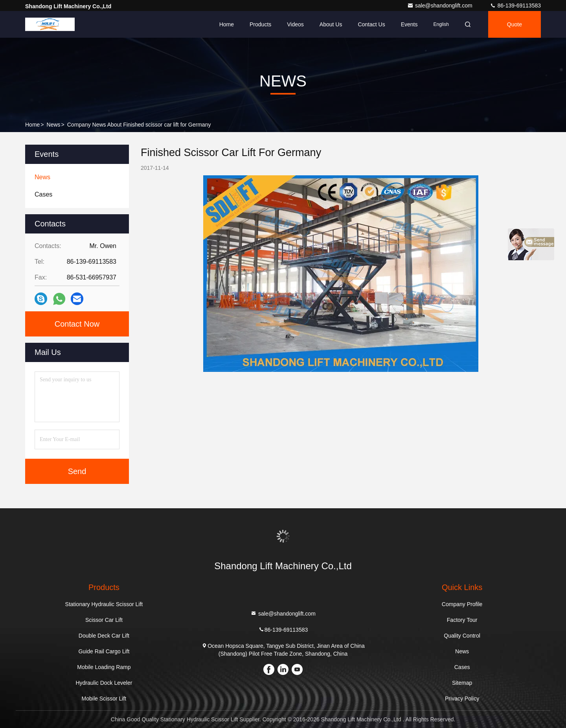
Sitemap (462, 683)
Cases (462, 667)
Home (227, 24)
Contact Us (371, 24)
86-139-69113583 (515, 6)
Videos (295, 24)
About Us (331, 24)
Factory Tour (462, 620)
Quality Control (462, 636)
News (54, 125)
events (409, 24)
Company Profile (462, 604)
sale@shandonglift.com (441, 6)
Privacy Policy (462, 699)
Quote (515, 24)
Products (260, 24)
